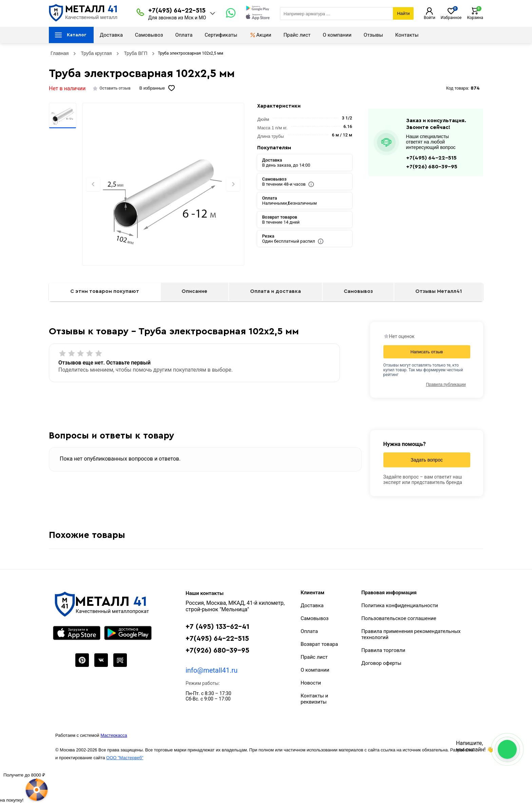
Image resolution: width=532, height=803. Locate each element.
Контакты (407, 35)
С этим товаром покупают (105, 291)
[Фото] (163, 196)
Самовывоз (149, 35)
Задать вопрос (427, 460)
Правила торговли (383, 650)
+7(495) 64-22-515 (177, 11)
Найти (403, 13)
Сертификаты (221, 35)
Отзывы (373, 35)
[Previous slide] (93, 184)
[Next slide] (233, 184)
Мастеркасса (114, 735)
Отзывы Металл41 (439, 291)
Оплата (184, 35)
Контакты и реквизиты (314, 699)
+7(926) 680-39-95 (432, 167)
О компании (337, 35)
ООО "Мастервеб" (125, 758)
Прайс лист (297, 35)
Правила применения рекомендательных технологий (411, 634)
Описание (194, 291)
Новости (311, 683)
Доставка (111, 35)
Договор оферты (381, 663)
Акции (260, 35)
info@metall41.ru (212, 670)
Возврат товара (319, 644)
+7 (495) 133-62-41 (217, 627)
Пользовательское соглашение (399, 618)
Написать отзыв (427, 352)
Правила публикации (446, 385)
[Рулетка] (24, 787)
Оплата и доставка (275, 291)
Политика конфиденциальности (400, 605)
